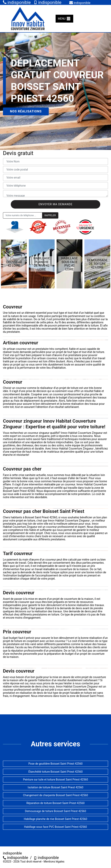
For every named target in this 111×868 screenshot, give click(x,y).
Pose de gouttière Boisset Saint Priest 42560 (55, 764)
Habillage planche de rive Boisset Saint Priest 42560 (55, 819)
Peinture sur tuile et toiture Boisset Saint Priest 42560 (56, 780)
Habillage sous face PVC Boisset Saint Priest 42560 (55, 827)
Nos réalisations (26, 111)
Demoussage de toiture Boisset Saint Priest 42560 (55, 811)
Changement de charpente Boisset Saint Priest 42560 (56, 795)
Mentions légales (54, 862)
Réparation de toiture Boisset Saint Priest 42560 (55, 803)
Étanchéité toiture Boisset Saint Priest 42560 (55, 772)
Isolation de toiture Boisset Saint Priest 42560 (56, 787)
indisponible (17, 2)
